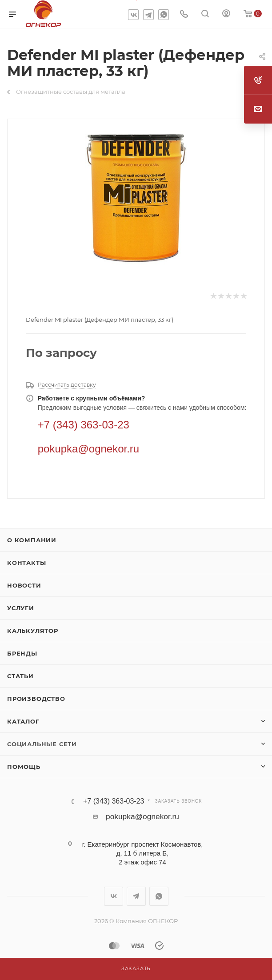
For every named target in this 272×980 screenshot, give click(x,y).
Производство (36, 699)
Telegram (148, 15)
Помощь (24, 767)
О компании (32, 540)
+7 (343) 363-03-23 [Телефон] (84, 425)
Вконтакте (133, 15)
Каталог (23, 721)
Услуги (21, 608)
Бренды (22, 653)
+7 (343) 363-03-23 (114, 801)
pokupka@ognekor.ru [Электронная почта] (89, 449)
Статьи (20, 676)
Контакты (26, 563)
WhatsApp (164, 15)
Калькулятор (33, 631)
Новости (24, 585)
